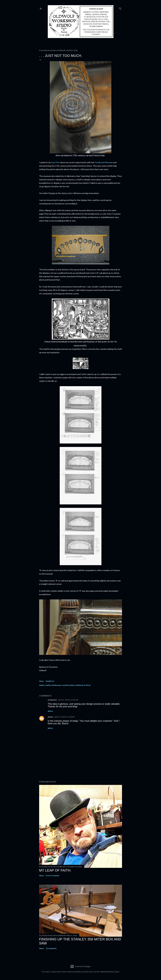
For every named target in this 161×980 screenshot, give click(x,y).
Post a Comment (52, 876)
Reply (50, 711)
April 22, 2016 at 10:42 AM (68, 700)
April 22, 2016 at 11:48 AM (64, 717)
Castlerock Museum (104, 162)
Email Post (50, 681)
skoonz (51, 717)
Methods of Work (83, 685)
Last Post (56, 162)
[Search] (120, 8)
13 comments (51, 948)
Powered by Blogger (80, 966)
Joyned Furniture (69, 685)
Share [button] (41, 681)
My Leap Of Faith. (55, 870)
